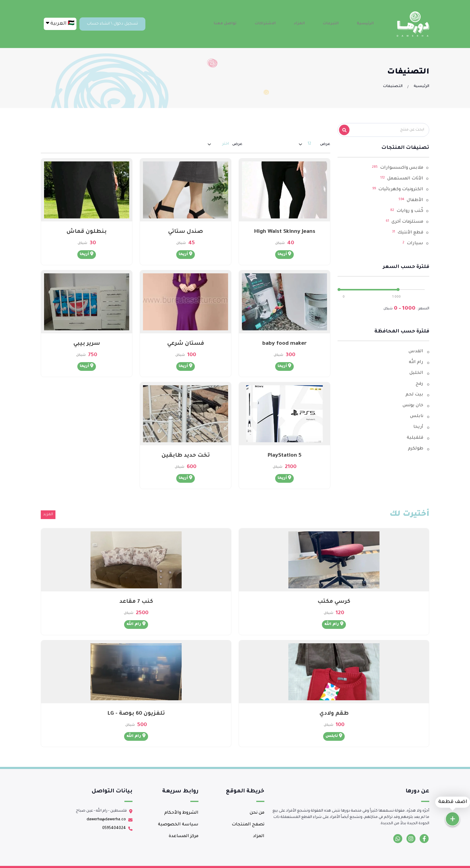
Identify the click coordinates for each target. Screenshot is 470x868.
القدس (416, 352)
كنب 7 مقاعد (136, 602)
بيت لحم (414, 395)
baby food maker (284, 344)
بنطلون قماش (87, 232)
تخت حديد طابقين (186, 456)
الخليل (416, 373)
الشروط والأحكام (181, 813)
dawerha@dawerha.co (106, 820)
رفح (419, 384)
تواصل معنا (245, 24)
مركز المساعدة (184, 836)
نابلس (417, 416)
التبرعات (338, 24)
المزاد (311, 24)
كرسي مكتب (334, 602)
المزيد (48, 515)
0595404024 (114, 828)
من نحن (257, 813)
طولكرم (416, 449)
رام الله (416, 362)
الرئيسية (368, 24)
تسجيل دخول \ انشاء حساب (112, 24)
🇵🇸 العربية (60, 23)
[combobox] (309, 144)
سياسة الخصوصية (178, 825)
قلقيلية (415, 438)
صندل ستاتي (186, 232)
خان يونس (413, 406)
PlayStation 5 (284, 456)
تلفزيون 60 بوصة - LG (136, 714)
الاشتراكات (281, 24)
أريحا (418, 427)
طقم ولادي (334, 714)
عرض (325, 144)
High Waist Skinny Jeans (285, 232)
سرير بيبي (87, 344)
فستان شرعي (186, 344)
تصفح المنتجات (248, 825)
